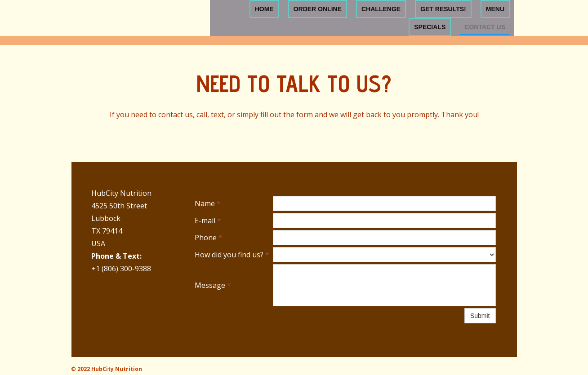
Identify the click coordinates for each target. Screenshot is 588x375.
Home (264, 9)
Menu (495, 9)
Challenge (381, 9)
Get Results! (443, 9)
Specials (430, 27)
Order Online (318, 9)
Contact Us (485, 27)
